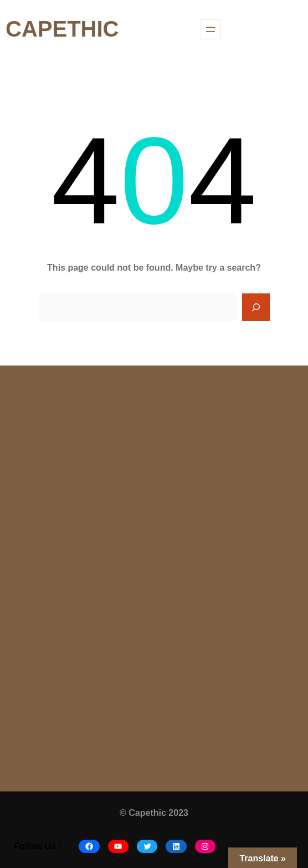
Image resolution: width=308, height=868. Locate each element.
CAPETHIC (62, 29)
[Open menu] (211, 29)
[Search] (256, 307)
